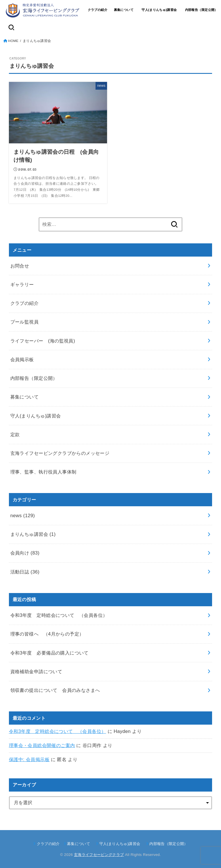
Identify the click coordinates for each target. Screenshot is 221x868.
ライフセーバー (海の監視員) (43, 341)
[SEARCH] (11, 27)
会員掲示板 (22, 359)
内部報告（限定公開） (201, 10)
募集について (124, 10)
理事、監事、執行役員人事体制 (43, 472)
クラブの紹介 (98, 10)
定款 (15, 434)
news (23, 515)
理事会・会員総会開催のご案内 (42, 745)
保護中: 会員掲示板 (29, 759)
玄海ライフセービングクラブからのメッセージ (60, 453)
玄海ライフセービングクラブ (99, 855)
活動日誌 (25, 572)
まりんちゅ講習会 (33, 534)
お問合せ (20, 266)
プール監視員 (24, 322)
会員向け (25, 553)
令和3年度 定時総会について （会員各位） (58, 731)
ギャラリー (22, 284)
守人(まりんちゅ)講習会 (161, 10)
